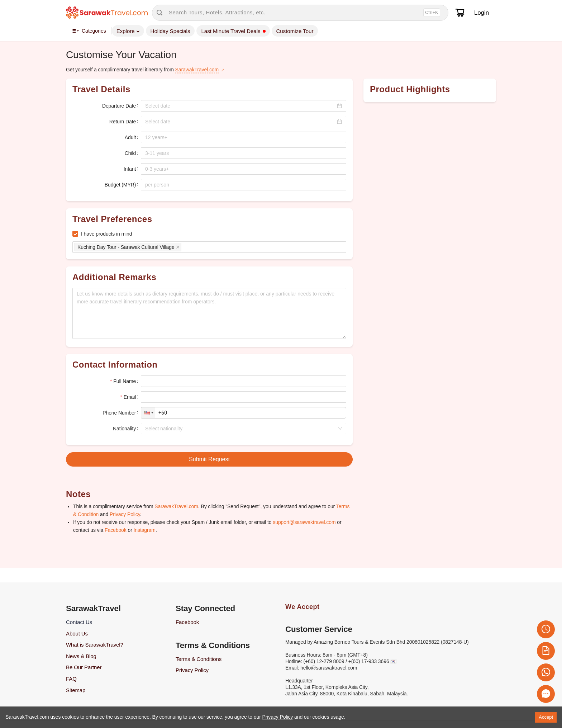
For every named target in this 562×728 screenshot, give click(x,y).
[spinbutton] (244, 137)
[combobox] (241, 429)
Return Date (123, 122)
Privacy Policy (125, 514)
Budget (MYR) (120, 185)
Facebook (116, 530)
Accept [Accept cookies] (546, 717)
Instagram (145, 530)
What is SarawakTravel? (95, 645)
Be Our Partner (84, 667)
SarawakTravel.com (197, 70)
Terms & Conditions (199, 659)
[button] (148, 413)
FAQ (71, 679)
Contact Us (79, 622)
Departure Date (119, 106)
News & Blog (81, 656)
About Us (77, 634)
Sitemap (76, 690)
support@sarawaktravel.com (304, 522)
